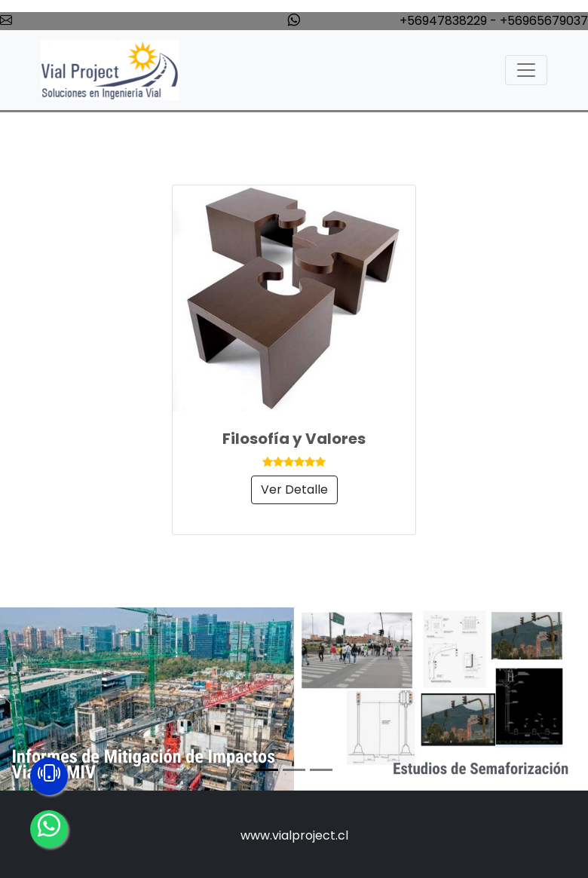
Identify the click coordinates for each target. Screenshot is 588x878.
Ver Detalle (294, 489)
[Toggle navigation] (526, 70)
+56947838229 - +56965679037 (494, 21)
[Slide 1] (267, 770)
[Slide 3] (321, 770)
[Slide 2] (294, 770)
